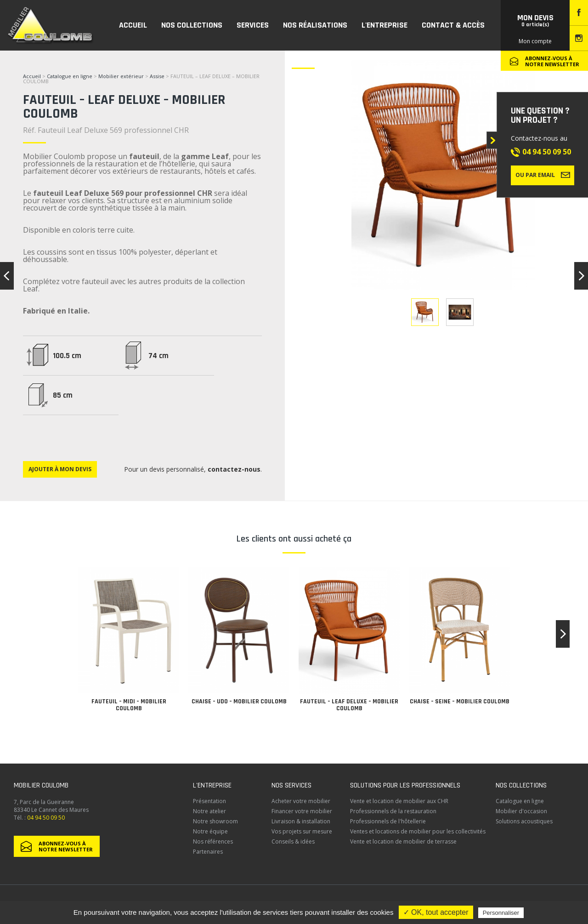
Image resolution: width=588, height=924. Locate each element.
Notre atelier (209, 811)
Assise (158, 76)
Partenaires (208, 852)
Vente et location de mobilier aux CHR (399, 801)
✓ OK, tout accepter (436, 912)
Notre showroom (215, 821)
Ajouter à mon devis (60, 469)
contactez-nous (234, 469)
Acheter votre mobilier (301, 801)
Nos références (213, 841)
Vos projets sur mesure (302, 831)
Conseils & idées (293, 841)
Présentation (209, 801)
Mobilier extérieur (121, 76)
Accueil (32, 76)
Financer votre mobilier (302, 811)
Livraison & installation (301, 821)
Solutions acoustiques (524, 821)
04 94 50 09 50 (547, 152)
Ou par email (543, 175)
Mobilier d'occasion (521, 811)
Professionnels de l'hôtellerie (388, 821)
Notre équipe (210, 831)
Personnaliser (501, 913)
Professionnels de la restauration (393, 811)
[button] (563, 634)
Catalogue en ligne (70, 76)
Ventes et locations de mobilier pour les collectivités (418, 831)
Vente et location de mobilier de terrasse (403, 841)
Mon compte (535, 41)
